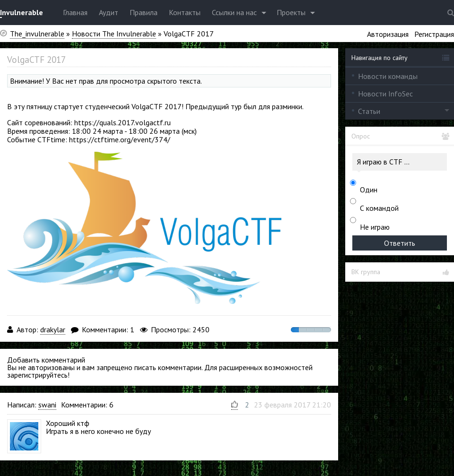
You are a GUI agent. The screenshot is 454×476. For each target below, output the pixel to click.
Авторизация (388, 34)
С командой (379, 208)
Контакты (185, 12)
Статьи (369, 111)
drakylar (53, 329)
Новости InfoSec (385, 94)
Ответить (400, 243)
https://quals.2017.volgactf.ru (122, 122)
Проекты (291, 12)
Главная (75, 12)
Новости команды (388, 76)
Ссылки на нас (234, 12)
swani (47, 405)
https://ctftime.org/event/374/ (120, 139)
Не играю (375, 227)
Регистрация (434, 34)
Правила (144, 12)
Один (369, 190)
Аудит (109, 12)
